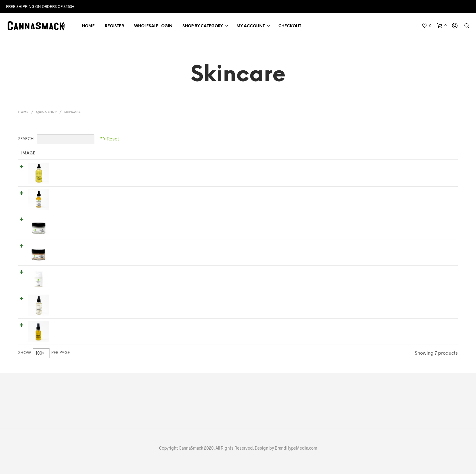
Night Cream (62, 247)
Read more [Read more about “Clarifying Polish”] (438, 275)
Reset (113, 140)
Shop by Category (203, 27)
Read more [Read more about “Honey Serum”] (438, 196)
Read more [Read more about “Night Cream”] (438, 249)
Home (88, 27)
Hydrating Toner (66, 300)
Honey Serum (63, 194)
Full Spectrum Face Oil (73, 326)
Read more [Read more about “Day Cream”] (438, 222)
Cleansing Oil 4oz (67, 168)
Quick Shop (46, 114)
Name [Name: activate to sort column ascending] (55, 155)
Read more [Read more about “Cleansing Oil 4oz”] (438, 169)
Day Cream (60, 220)
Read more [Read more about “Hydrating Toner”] (438, 301)
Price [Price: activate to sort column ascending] (282, 155)
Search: (56, 141)
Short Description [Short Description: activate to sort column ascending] (165, 155)
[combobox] (41, 355)
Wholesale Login (153, 27)
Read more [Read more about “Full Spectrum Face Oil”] (438, 328)
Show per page (44, 355)
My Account (251, 27)
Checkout (290, 27)
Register (114, 27)
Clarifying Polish (66, 273)
